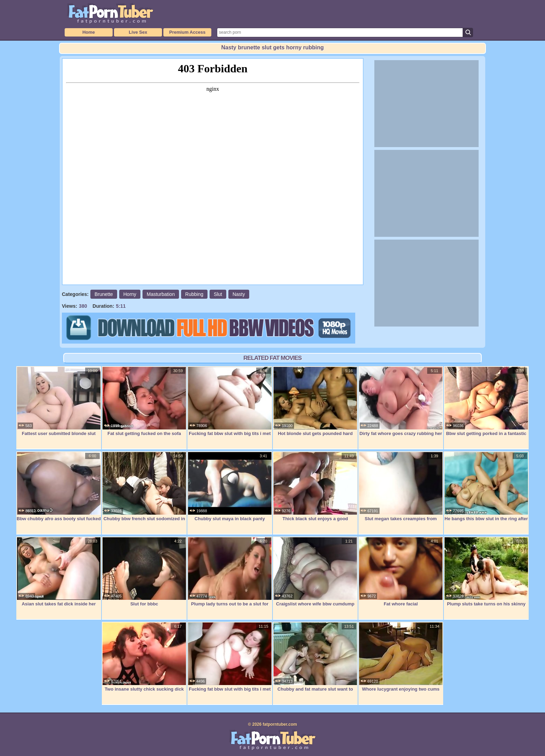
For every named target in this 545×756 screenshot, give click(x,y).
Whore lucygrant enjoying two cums (401, 657)
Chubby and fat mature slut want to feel (315, 661)
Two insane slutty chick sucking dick (144, 657)
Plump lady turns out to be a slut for (230, 572)
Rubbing (194, 294)
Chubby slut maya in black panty (230, 486)
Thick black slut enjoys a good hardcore (315, 490)
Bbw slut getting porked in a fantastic (486, 401)
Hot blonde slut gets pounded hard (315, 401)
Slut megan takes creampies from (401, 486)
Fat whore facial (401, 572)
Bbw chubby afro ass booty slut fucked (59, 486)
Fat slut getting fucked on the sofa (144, 401)
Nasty (239, 294)
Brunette (104, 294)
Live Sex (138, 32)
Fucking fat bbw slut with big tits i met (230, 401)
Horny (130, 294)
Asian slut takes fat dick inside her (59, 572)
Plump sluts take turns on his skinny (486, 572)
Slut (218, 294)
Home (89, 32)
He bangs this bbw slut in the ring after (486, 486)
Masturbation (161, 294)
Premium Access (187, 32)
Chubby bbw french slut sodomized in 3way (144, 490)
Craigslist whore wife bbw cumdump (315, 572)
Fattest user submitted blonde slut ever (59, 405)
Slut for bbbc (144, 572)
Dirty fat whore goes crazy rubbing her (401, 401)
